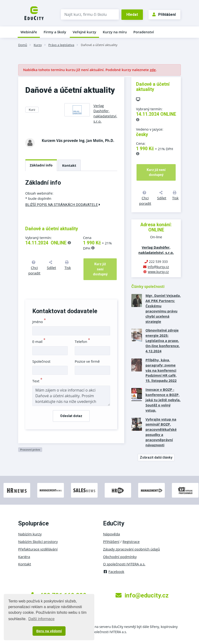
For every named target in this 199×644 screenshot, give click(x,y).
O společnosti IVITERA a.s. (124, 564)
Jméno (39, 322)
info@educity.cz (142, 595)
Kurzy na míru (115, 32)
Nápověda (112, 534)
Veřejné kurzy (84, 32)
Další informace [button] (41, 619)
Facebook (114, 571)
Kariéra (24, 557)
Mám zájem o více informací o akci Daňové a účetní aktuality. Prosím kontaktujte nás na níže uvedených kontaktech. (71, 396)
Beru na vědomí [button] (49, 631)
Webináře (29, 32)
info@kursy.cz (158, 267)
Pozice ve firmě (87, 361)
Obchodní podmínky (120, 557)
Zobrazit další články (156, 457)
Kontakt (69, 165)
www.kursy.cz (158, 272)
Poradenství (144, 32)
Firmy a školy (55, 32)
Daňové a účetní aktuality (99, 45)
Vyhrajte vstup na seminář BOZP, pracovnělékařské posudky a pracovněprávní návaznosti (161, 432)
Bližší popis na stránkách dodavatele (63, 205)
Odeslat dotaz (71, 416)
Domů (23, 45)
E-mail (39, 341)
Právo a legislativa (61, 45)
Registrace (131, 542)
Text (37, 381)
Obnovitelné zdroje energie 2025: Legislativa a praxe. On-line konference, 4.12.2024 (163, 341)
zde (153, 70)
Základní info (41, 165)
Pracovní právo (30, 450)
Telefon (82, 341)
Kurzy (38, 45)
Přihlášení (164, 15)
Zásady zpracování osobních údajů (131, 549)
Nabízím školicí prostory (38, 542)
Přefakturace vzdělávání (38, 549)
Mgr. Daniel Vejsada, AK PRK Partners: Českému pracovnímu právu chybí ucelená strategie (163, 308)
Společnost (41, 361)
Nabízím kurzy (30, 534)
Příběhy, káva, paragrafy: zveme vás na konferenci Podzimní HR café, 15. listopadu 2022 (161, 370)
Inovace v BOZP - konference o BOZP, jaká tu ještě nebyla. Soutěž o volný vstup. (163, 400)
